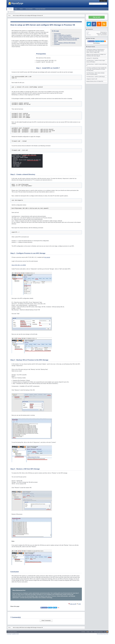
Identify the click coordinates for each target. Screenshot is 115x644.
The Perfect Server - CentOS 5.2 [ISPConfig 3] (95, 77)
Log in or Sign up (103, 1)
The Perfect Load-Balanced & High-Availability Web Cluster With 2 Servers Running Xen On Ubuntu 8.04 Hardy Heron (96, 69)
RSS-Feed (107, 632)
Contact (88, 632)
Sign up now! (97, 17)
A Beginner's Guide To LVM (92, 79)
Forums (21, 9)
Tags (16, 9)
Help (92, 632)
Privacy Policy (106, 634)
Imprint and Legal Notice (98, 632)
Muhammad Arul (104, 32)
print (80, 604)
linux (101, 34)
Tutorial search (12, 12)
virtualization (104, 34)
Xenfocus (15, 632)
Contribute (83, 632)
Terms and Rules (100, 634)
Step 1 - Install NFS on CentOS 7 (63, 35)
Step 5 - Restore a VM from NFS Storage (65, 43)
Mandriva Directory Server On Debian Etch (95, 81)
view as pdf (73, 604)
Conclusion (57, 44)
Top (105, 632)
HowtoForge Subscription (40, 9)
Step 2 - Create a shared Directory (63, 37)
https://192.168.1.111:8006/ (19, 265)
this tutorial (47, 257)
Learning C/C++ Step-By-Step (92, 58)
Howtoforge (13, 634)
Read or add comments (102, 35)
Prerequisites (57, 34)
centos (98, 34)
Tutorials (10, 9)
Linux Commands (29, 9)
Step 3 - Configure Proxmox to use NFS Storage (67, 38)
